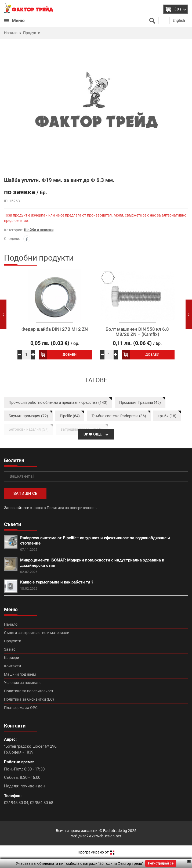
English (179, 20)
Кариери (12, 658)
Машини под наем (20, 674)
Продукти (13, 641)
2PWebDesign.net (106, 836)
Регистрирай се (161, 863)
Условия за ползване (23, 683)
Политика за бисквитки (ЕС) (29, 699)
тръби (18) (167, 416)
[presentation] (3, 314)
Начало (11, 624)
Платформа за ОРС (21, 708)
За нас (10, 649)
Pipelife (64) (70, 416)
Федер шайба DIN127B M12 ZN (55, 329)
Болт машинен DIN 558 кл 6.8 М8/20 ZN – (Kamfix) (137, 332)
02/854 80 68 (42, 803)
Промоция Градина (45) (140, 402)
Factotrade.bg (115, 831)
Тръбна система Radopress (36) (119, 416)
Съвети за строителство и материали (37, 633)
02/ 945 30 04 (16, 803)
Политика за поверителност (71, 508)
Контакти (12, 666)
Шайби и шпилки (39, 230)
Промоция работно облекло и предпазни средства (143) (58, 402)
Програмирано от (96, 852)
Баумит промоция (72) (28, 416)
